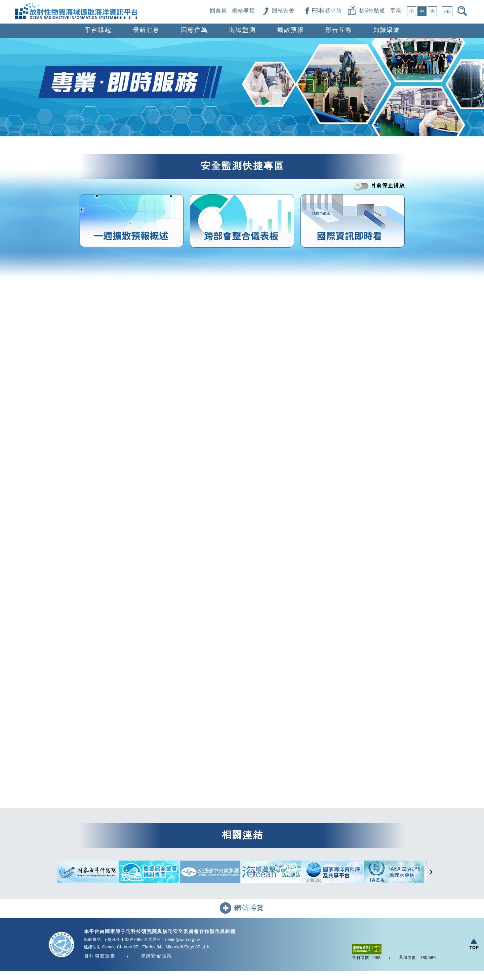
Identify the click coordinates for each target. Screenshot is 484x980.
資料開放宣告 (99, 957)
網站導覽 (243, 11)
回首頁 (218, 11)
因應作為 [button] (194, 30)
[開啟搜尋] (463, 11)
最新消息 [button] (146, 30)
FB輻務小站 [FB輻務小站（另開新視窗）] (327, 11)
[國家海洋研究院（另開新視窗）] (87, 873)
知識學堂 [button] (386, 30)
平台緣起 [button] (98, 30)
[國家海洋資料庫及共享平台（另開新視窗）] (332, 873)
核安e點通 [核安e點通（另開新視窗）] (372, 11)
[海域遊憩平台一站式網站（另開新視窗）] (271, 873)
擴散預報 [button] (290, 30)
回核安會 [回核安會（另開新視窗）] (283, 11)
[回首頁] (76, 4)
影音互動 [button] (338, 30)
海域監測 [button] (242, 30)
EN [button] (447, 11)
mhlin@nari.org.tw (182, 940)
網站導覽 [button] (242, 909)
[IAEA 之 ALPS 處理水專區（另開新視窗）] (394, 873)
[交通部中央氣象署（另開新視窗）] (210, 873)
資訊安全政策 (156, 957)
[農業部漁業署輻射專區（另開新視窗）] (149, 873)
